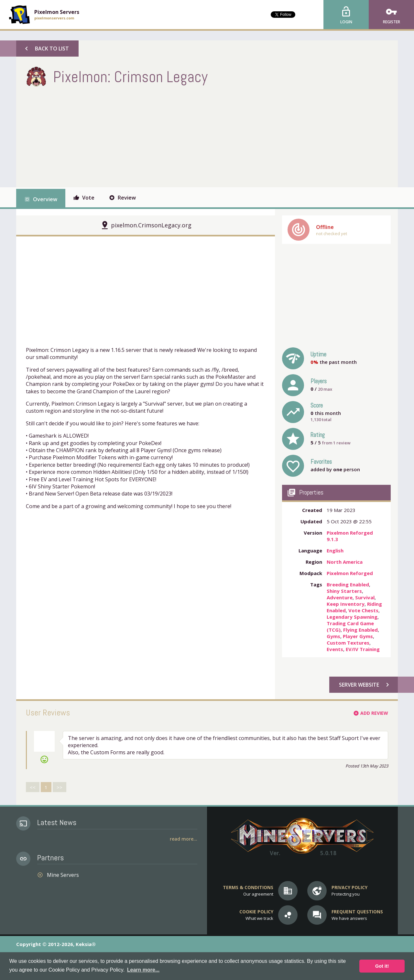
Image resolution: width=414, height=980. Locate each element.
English (335, 550)
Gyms (333, 636)
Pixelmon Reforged (350, 573)
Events (335, 649)
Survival (365, 597)
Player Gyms (358, 636)
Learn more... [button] (143, 970)
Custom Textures (348, 643)
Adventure (340, 597)
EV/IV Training (363, 649)
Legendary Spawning (352, 617)
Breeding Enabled (348, 584)
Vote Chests (363, 610)
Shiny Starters (344, 591)
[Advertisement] (144, 136)
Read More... (184, 839)
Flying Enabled (360, 630)
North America (345, 562)
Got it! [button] (382, 966)
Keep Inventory (346, 604)
